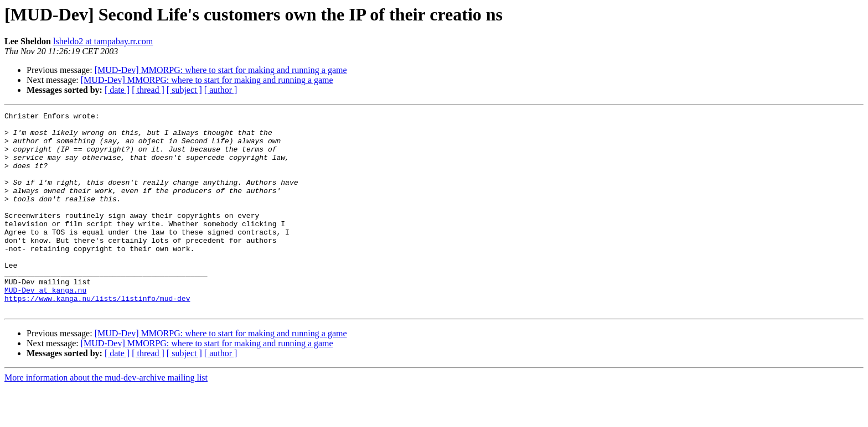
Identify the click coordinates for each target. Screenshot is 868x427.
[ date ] (117, 90)
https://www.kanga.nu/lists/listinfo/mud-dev (97, 336)
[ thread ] (148, 90)
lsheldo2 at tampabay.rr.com (103, 41)
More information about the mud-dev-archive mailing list (106, 417)
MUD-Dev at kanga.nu (45, 326)
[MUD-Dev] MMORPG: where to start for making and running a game (221, 70)
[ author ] (221, 90)
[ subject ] (184, 90)
